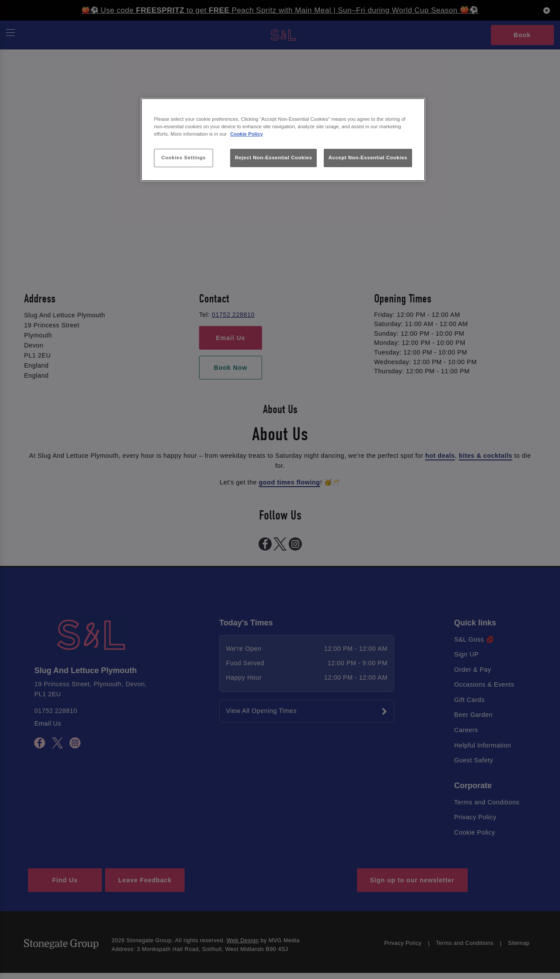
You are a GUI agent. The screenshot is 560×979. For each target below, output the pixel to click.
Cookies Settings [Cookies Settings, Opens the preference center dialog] (184, 158)
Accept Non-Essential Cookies (368, 158)
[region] (283, 140)
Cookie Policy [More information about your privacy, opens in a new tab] (247, 134)
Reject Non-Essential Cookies (274, 158)
